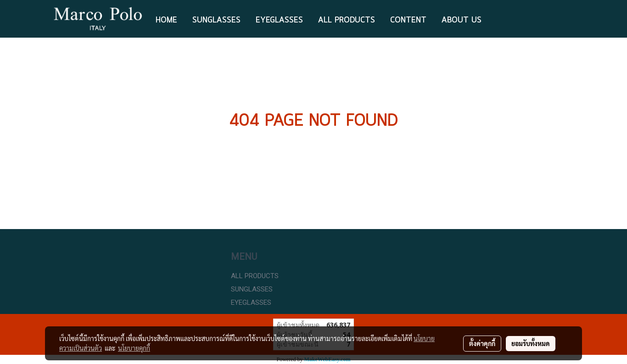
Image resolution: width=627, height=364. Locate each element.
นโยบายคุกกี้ (134, 348)
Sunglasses (216, 20)
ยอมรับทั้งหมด (531, 343)
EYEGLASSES (279, 20)
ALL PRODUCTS (347, 20)
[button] (497, 19)
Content (408, 20)
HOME (166, 20)
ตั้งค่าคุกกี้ (482, 343)
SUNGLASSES (252, 289)
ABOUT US (462, 20)
